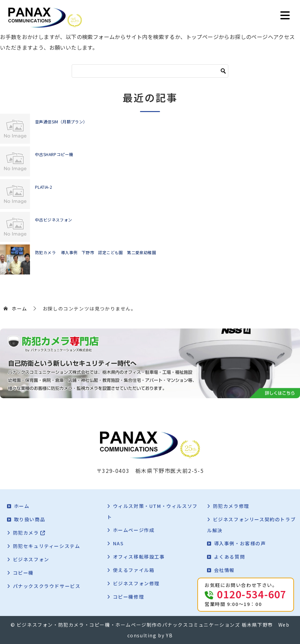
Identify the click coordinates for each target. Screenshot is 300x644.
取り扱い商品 (30, 519)
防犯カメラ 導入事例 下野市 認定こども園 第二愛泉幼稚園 (95, 252)
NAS (118, 543)
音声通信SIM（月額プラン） (61, 122)
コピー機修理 (129, 597)
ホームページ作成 (134, 530)
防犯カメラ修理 (231, 506)
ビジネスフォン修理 (136, 583)
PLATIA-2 (43, 187)
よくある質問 (230, 557)
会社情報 (224, 570)
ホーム (22, 506)
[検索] (150, 71)
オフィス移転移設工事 (139, 557)
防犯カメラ (29, 533)
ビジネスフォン (31, 559)
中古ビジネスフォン (54, 220)
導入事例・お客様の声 (240, 543)
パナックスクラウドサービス (47, 586)
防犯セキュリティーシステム (47, 546)
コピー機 (23, 573)
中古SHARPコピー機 (54, 154)
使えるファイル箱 (134, 570)
